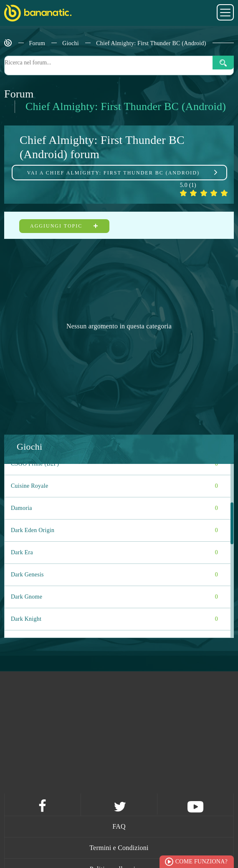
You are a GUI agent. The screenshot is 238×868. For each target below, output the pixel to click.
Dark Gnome (114, 597)
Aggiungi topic (64, 226)
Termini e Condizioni (119, 848)
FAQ (119, 826)
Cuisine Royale (114, 486)
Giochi (71, 43)
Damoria (114, 508)
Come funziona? (201, 862)
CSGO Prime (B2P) (114, 464)
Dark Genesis (114, 575)
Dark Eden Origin (114, 530)
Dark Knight (114, 619)
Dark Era (114, 553)
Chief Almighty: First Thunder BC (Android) (151, 43)
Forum (37, 43)
